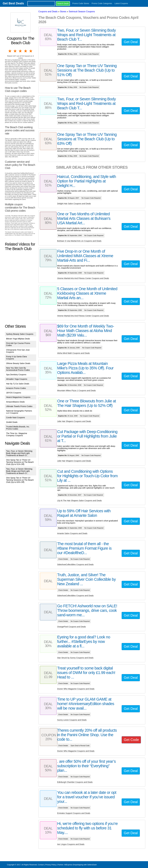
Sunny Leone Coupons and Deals (72, 720)
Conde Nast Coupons (16, 418)
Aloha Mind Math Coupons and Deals (73, 353)
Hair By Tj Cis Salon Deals (18, 384)
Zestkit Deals (12, 422)
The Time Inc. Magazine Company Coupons (17, 434)
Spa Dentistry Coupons (16, 375)
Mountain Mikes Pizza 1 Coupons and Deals (76, 391)
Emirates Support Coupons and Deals (74, 813)
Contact (41, 865)
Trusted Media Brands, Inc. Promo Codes (18, 428)
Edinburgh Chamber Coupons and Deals (75, 782)
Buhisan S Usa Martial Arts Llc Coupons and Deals (79, 241)
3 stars (20, 51)
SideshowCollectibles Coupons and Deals (75, 564)
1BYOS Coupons (14, 393)
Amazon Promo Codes (16, 388)
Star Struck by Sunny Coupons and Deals (75, 658)
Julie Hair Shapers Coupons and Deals (74, 421)
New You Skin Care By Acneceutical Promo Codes (18, 369)
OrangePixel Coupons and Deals (72, 627)
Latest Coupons (121, 3)
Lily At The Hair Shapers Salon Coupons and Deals (79, 501)
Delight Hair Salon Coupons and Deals (74, 204)
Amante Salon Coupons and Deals (72, 533)
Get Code (131, 740)
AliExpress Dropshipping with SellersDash (80, 865)
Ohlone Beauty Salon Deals (18, 363)
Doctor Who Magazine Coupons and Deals (76, 689)
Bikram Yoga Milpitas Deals (18, 339)
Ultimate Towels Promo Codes (19, 406)
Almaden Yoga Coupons (17, 379)
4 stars (26, 51)
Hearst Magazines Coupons (18, 397)
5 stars (31, 51)
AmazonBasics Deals (15, 402)
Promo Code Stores (81, 3)
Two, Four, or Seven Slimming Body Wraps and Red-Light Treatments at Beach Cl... (19, 453)
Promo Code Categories (102, 3)
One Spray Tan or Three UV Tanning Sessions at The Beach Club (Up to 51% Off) (20, 462)
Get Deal (131, 42)
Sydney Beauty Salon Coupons (20, 334)
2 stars (15, 51)
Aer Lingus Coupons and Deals (71, 844)
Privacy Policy (51, 865)
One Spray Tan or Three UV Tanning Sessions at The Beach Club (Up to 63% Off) (20, 480)
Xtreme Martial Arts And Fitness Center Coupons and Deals (83, 278)
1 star (10, 51)
